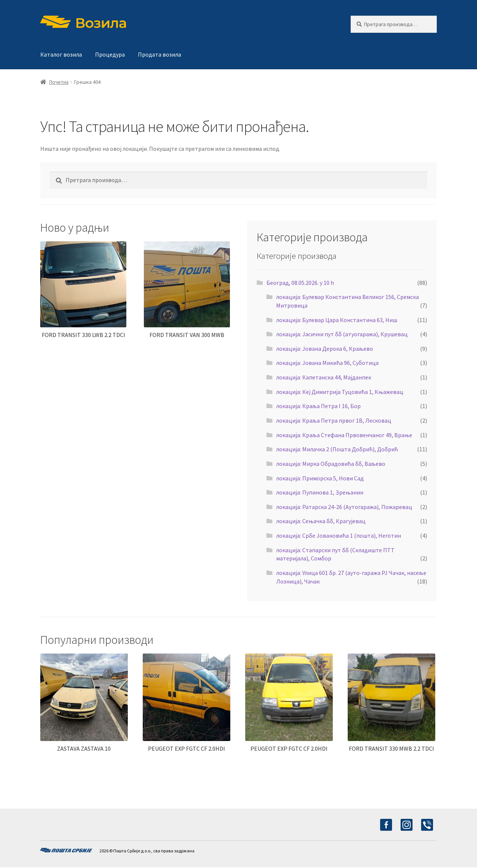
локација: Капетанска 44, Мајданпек (324, 377)
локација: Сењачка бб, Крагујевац (321, 521)
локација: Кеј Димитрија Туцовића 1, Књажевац (340, 392)
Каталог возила (61, 54)
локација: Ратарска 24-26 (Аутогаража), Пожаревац (344, 507)
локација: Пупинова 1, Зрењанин (320, 492)
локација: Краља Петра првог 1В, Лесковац (334, 420)
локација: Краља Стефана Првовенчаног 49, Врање (344, 435)
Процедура (110, 54)
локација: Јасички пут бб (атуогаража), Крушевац (342, 334)
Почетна (59, 82)
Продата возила (159, 54)
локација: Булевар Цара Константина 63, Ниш (337, 320)
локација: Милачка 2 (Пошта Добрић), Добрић (337, 449)
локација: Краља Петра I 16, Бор (318, 406)
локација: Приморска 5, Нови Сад (320, 478)
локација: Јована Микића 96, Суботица (327, 363)
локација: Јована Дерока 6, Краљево (325, 349)
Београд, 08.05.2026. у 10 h (300, 283)
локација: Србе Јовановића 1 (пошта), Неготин (339, 535)
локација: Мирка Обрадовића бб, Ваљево (331, 464)
